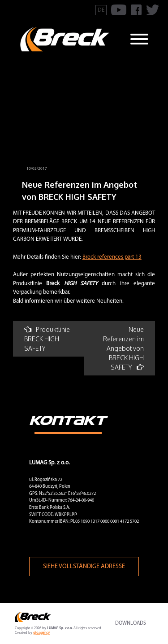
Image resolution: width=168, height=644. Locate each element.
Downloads (131, 623)
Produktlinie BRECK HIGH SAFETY (47, 339)
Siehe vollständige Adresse (84, 567)
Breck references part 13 (112, 257)
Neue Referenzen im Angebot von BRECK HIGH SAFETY (123, 348)
